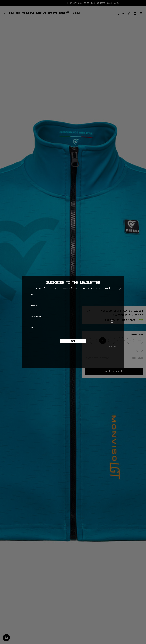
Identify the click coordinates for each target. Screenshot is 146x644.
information (91, 346)
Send (73, 341)
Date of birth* (36, 317)
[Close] (120, 289)
